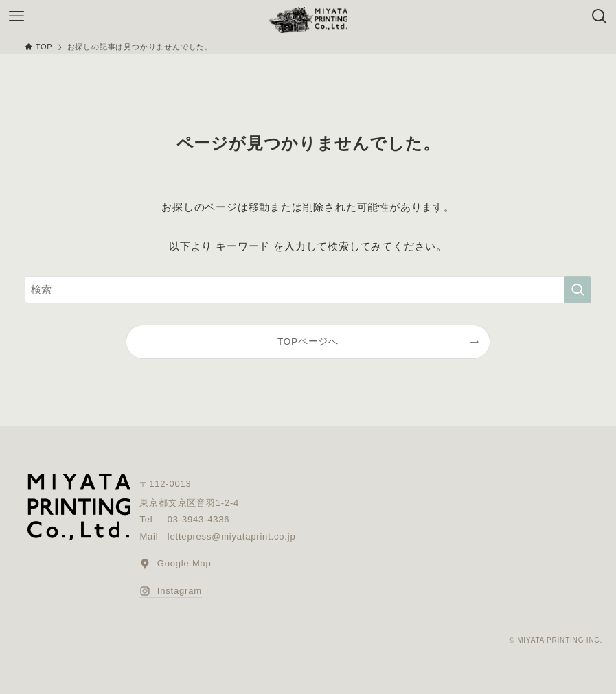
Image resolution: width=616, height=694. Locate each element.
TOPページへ (308, 342)
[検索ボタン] (600, 16)
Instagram (170, 591)
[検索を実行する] (578, 290)
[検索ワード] (308, 290)
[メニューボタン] (16, 16)
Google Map (175, 564)
